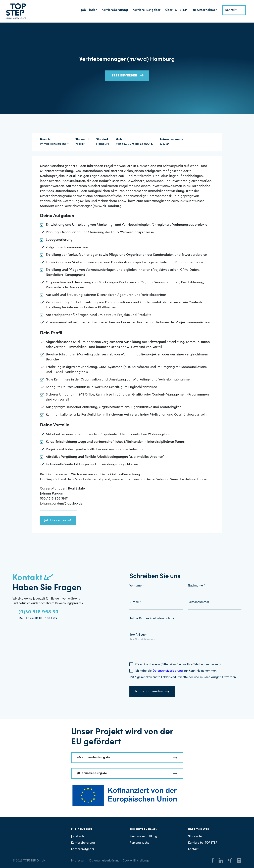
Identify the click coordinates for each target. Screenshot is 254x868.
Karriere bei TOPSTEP (203, 843)
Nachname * (197, 586)
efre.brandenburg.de (94, 758)
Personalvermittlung (143, 837)
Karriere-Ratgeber (147, 10)
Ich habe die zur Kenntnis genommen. (176, 671)
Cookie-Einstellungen (137, 861)
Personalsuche (139, 843)
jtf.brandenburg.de (92, 773)
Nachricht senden (149, 692)
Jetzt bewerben (124, 76)
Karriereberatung (115, 10)
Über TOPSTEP (176, 10)
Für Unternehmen (205, 10)
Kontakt (231, 10)
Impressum (79, 861)
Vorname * (137, 586)
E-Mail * (135, 602)
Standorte (195, 837)
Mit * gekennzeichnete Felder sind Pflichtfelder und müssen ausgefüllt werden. (183, 677)
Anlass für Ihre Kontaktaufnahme (152, 619)
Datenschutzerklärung (104, 861)
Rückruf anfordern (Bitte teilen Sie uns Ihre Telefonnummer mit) (178, 665)
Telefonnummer (199, 602)
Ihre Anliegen (138, 635)
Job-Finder (89, 10)
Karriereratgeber (83, 849)
